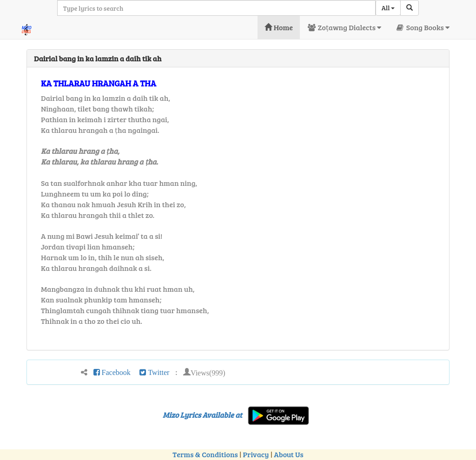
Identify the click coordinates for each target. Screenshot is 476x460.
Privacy (256, 454)
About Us (288, 454)
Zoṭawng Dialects (344, 27)
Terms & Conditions (205, 454)
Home (279, 27)
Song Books (422, 27)
